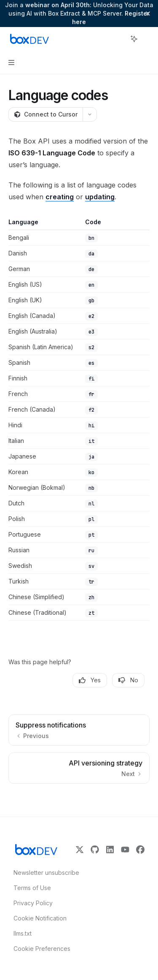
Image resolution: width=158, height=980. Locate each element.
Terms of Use (32, 888)
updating (100, 197)
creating (60, 197)
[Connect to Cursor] (46, 114)
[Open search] (118, 39)
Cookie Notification (40, 918)
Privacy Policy (33, 903)
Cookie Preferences (42, 949)
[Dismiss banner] (148, 14)
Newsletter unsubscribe (44, 873)
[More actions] (147, 39)
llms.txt (23, 933)
